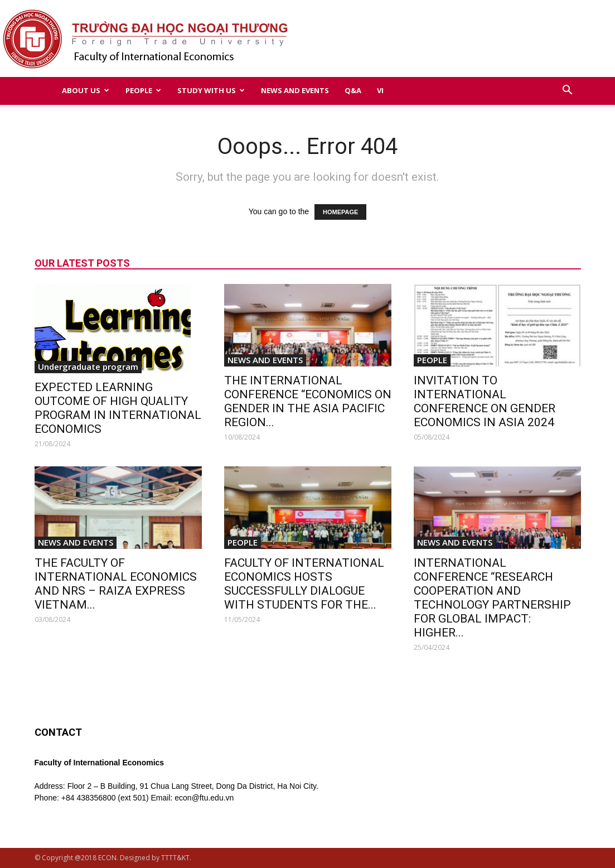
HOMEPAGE (340, 212)
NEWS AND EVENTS (295, 90)
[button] (568, 91)
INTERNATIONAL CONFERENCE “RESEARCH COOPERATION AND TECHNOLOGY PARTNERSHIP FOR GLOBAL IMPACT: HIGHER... (492, 598)
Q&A (353, 90)
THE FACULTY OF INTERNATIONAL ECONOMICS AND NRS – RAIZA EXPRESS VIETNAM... (116, 584)
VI (380, 90)
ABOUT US (86, 90)
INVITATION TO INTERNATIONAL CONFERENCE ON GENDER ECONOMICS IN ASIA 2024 (485, 401)
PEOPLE (143, 90)
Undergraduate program (88, 367)
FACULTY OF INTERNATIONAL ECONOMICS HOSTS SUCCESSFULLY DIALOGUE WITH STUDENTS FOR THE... (304, 584)
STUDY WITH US (211, 90)
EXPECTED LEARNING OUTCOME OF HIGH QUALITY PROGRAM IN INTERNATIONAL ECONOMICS (118, 408)
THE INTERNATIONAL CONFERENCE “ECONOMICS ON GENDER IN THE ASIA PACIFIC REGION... (308, 401)
